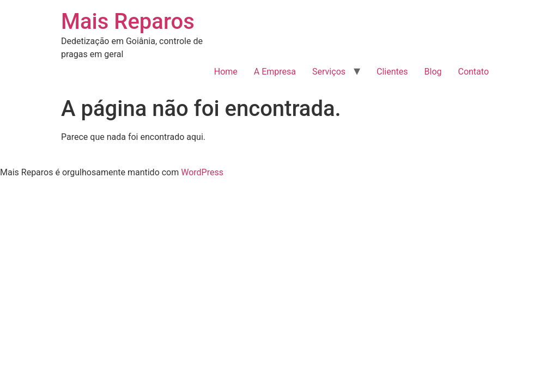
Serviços (329, 72)
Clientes (392, 72)
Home (226, 72)
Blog (433, 72)
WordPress (202, 172)
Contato (473, 72)
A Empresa (275, 72)
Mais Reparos (128, 22)
